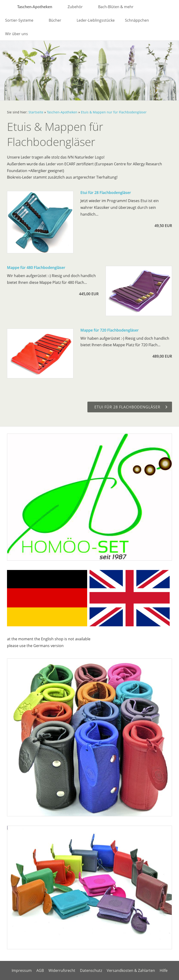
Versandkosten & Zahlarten (131, 970)
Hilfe (164, 970)
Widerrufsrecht (62, 970)
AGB (40, 970)
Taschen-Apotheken (62, 112)
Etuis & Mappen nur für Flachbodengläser (114, 112)
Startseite (36, 112)
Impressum (22, 970)
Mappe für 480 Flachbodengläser (36, 268)
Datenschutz (91, 970)
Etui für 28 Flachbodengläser (106, 193)
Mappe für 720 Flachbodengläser (110, 330)
